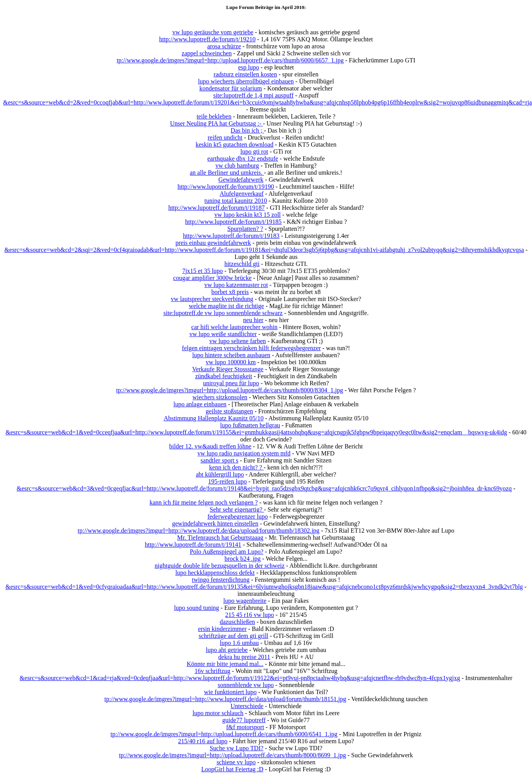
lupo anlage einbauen (200, 404)
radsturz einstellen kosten (245, 74)
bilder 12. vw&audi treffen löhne (210, 446)
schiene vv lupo (236, 762)
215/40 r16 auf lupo (203, 741)
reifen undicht (225, 137)
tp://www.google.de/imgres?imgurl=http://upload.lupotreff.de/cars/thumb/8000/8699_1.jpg (232, 755)
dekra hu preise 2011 (244, 657)
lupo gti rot (254, 151)
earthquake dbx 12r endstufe (243, 159)
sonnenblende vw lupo (246, 685)
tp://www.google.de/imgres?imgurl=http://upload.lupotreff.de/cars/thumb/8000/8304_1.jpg (230, 390)
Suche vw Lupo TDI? (237, 748)
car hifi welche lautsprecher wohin (234, 327)
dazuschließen (238, 622)
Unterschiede (247, 706)
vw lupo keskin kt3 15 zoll (247, 215)
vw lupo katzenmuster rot (236, 285)
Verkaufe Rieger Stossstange (228, 369)
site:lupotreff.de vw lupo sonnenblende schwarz (223, 313)
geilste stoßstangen (229, 411)
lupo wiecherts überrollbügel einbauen (246, 81)
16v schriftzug (212, 671)
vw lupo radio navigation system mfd (244, 453)
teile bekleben (214, 116)
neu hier (253, 320)
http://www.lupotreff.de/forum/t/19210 (207, 39)
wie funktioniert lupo (230, 692)
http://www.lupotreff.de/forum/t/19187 (217, 208)
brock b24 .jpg (243, 559)
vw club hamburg (237, 166)
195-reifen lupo (227, 481)
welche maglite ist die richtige (227, 306)
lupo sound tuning (197, 608)
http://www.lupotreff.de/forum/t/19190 (226, 187)
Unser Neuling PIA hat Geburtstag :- (216, 123)
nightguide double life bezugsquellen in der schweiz (220, 566)
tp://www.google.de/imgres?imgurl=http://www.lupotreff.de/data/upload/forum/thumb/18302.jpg (198, 531)
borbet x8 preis (230, 292)
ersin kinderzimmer (222, 629)
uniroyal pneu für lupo (231, 383)
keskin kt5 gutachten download (235, 144)
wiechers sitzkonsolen (220, 397)
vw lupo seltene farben (238, 341)
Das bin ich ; (247, 130)
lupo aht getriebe (227, 650)
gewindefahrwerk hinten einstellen (215, 523)
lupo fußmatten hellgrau (250, 425)
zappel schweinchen (207, 53)
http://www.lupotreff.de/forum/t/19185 (233, 222)
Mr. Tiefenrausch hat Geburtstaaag (220, 538)
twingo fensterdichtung (221, 580)
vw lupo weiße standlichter (223, 334)
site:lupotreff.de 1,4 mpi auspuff (253, 95)
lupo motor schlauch (218, 713)
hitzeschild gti (242, 264)
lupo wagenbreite (245, 601)
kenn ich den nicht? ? (237, 467)
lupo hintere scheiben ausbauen (231, 355)
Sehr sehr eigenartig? (237, 509)
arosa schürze (224, 46)
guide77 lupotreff (244, 720)
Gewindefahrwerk (241, 180)
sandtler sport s (220, 460)
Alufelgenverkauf (241, 194)
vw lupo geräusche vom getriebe (213, 32)
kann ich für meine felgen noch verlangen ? (204, 502)
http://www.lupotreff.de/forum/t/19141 (193, 545)
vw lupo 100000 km (231, 362)
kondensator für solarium (231, 88)
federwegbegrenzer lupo (238, 516)
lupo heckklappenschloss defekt (215, 573)
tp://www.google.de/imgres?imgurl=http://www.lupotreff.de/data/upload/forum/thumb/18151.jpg (225, 699)
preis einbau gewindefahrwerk (213, 243)
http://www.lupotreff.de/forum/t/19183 (231, 236)
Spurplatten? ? (245, 229)
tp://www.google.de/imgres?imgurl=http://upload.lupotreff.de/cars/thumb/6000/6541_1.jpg (224, 734)
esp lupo (249, 67)
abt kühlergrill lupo (220, 474)
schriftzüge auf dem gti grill (234, 636)
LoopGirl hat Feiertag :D (232, 769)
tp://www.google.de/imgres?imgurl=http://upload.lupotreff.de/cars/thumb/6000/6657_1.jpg (230, 60)
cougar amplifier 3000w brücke (212, 278)
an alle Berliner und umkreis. (227, 173)
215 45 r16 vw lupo (250, 615)
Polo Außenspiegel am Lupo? (227, 552)
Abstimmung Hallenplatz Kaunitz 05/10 (214, 418)
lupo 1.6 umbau (239, 643)
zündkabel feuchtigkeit (224, 376)
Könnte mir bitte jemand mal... (225, 664)
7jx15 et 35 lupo (202, 271)
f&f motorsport (245, 727)
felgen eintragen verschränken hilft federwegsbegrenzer (251, 348)
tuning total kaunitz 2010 (236, 201)
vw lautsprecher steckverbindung (212, 299)
